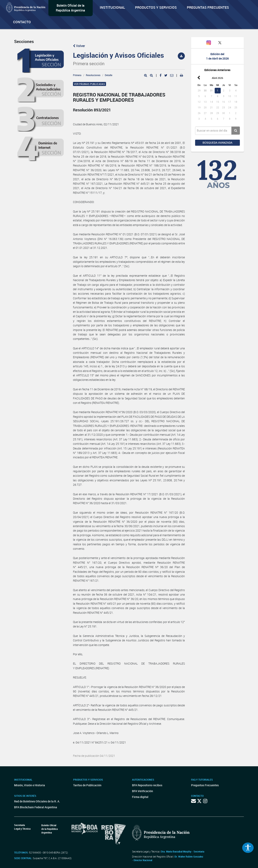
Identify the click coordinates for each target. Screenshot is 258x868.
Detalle (109, 75)
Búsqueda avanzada (217, 143)
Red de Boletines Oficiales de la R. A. (37, 801)
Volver (79, 46)
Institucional (112, 7)
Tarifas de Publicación (87, 785)
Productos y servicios (156, 7)
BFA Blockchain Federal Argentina (36, 807)
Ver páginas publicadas (89, 84)
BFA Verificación (143, 791)
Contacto (22, 22)
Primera (77, 75)
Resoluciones (93, 75)
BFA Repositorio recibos (147, 785)
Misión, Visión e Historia (30, 785)
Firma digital (140, 797)
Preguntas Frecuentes (208, 7)
